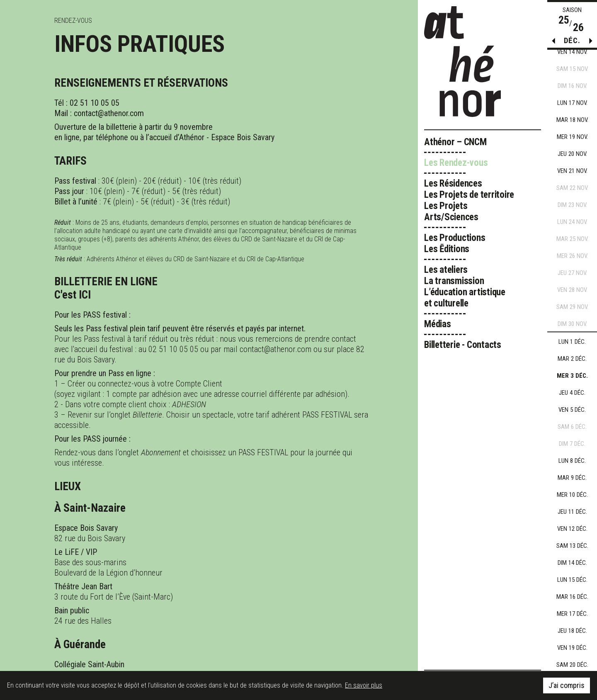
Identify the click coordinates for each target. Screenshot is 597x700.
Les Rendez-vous (456, 163)
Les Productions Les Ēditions (455, 243)
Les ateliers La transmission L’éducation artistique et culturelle (465, 287)
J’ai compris (567, 685)
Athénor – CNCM (455, 142)
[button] (591, 43)
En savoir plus (364, 685)
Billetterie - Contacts (463, 345)
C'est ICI (73, 295)
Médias (438, 324)
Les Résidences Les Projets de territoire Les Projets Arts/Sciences (469, 200)
